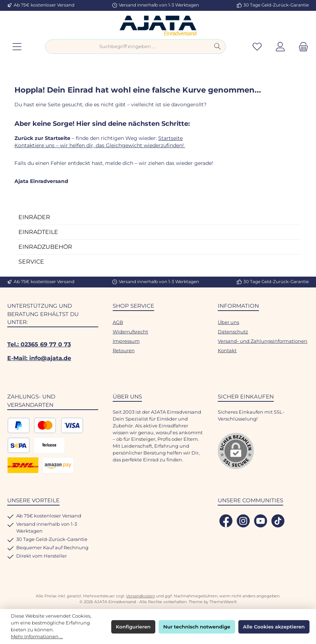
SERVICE (31, 262)
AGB (118, 322)
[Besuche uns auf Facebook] (226, 521)
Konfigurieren (133, 627)
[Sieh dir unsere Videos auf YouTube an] (261, 521)
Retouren (124, 351)
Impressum (126, 341)
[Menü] (17, 47)
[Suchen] (218, 47)
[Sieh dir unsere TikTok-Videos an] (278, 521)
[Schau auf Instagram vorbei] (243, 521)
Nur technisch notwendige (197, 627)
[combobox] (127, 47)
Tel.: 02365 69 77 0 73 (39, 344)
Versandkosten (140, 596)
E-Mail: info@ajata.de (39, 358)
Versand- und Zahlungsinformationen (263, 341)
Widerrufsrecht (130, 332)
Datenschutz (233, 332)
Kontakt (227, 351)
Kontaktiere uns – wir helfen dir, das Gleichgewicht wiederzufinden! (100, 145)
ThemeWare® (223, 602)
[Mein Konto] (280, 47)
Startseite (170, 138)
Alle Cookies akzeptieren (274, 627)
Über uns (228, 322)
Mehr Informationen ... (37, 637)
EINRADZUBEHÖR (45, 247)
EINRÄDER (34, 217)
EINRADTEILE (38, 232)
